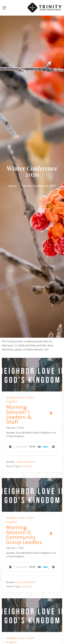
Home (12, 186)
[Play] (11, 447)
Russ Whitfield (26, 462)
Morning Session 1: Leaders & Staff (19, 415)
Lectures (26, 466)
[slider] (21, 447)
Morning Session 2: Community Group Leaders (24, 535)
